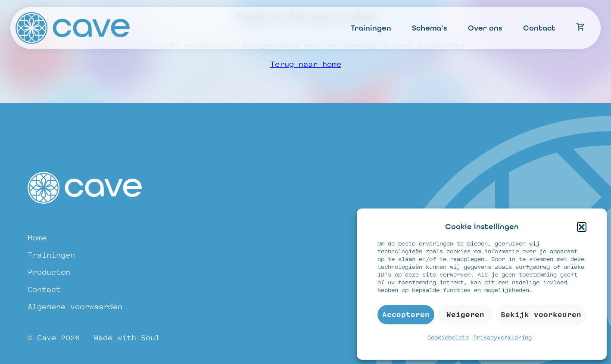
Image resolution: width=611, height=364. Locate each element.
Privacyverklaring (502, 338)
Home (37, 238)
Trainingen (371, 28)
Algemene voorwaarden (75, 307)
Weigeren (465, 315)
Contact (539, 28)
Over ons (485, 28)
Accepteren (406, 315)
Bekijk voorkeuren (541, 315)
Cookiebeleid (448, 338)
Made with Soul (127, 338)
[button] (582, 227)
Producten (49, 272)
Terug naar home (306, 64)
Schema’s (430, 28)
